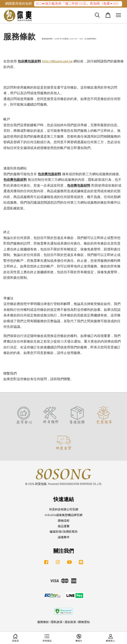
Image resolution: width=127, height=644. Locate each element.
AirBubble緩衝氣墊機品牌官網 (63, 515)
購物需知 (84, 622)
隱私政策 (57, 622)
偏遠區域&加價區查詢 (63, 532)
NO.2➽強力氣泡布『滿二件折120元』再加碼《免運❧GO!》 (78, 4)
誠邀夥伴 (64, 537)
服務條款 (43, 622)
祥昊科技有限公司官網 (64, 510)
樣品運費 (64, 526)
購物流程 (64, 521)
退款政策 (70, 622)
